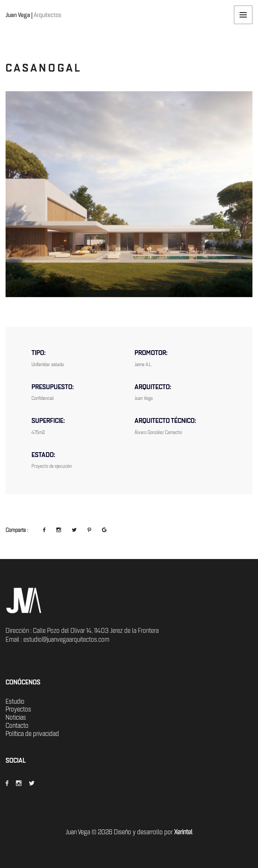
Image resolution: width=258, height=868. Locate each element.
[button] (24, 209)
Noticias (16, 717)
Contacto (17, 726)
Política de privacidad (32, 734)
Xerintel (183, 832)
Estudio (15, 701)
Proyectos (18, 709)
